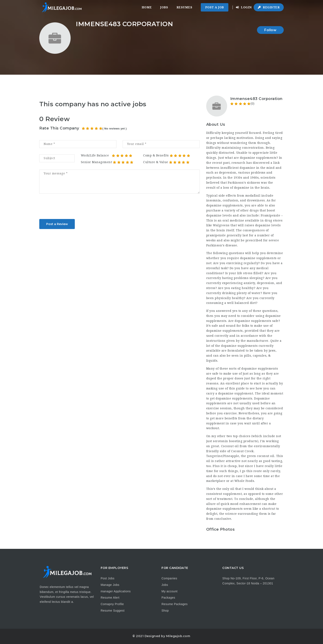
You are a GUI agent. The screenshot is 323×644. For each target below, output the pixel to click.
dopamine (242, 188)
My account (170, 591)
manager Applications (116, 591)
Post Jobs (108, 578)
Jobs (164, 7)
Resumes (184, 7)
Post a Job (215, 7)
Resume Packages (175, 604)
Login (244, 7)
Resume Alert (110, 598)
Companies (169, 578)
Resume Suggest (113, 611)
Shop (165, 611)
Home (147, 7)
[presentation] (71, 208)
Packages (168, 598)
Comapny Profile (112, 604)
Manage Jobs (110, 585)
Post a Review (57, 224)
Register (269, 7)
